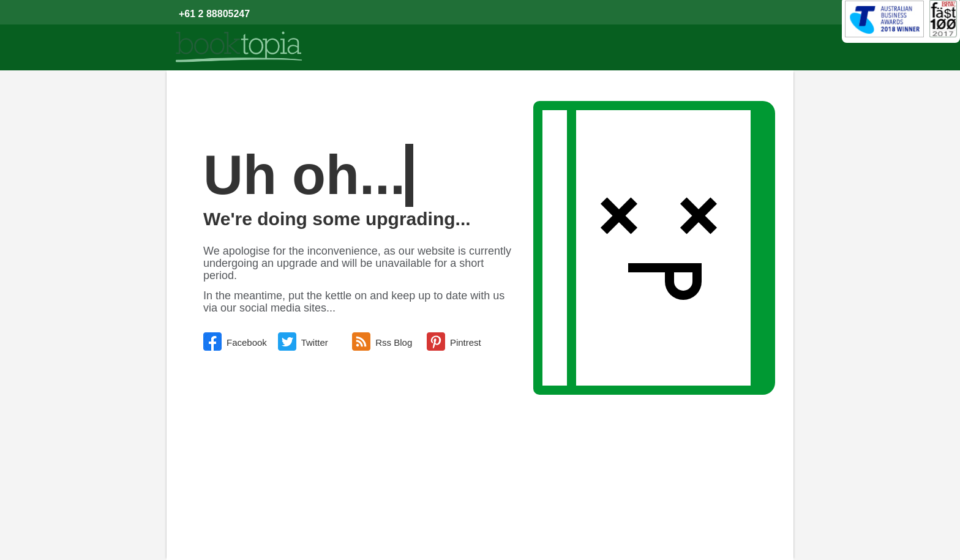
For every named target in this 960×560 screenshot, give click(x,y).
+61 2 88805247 (214, 14)
